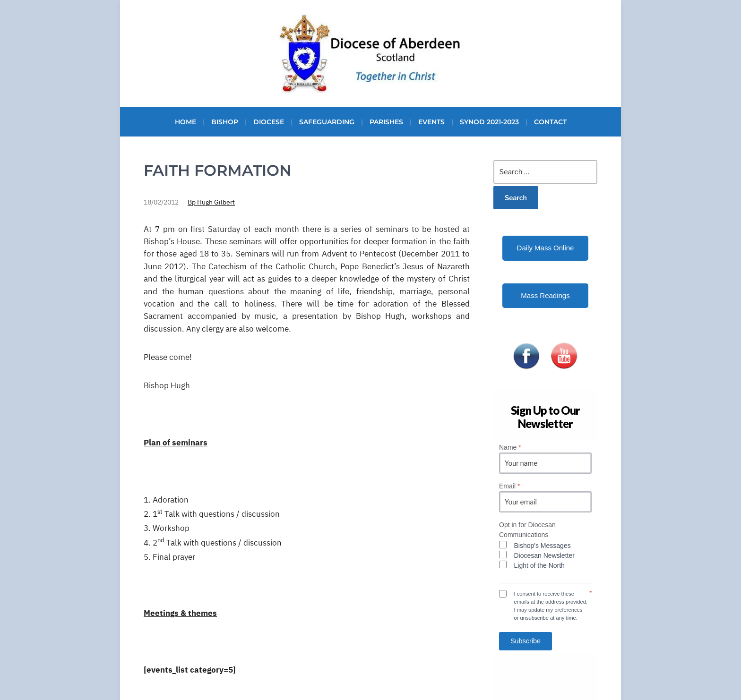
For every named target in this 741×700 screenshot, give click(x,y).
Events (431, 122)
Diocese (269, 122)
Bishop (225, 122)
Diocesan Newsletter (544, 555)
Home (185, 122)
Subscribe (526, 641)
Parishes (386, 122)
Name (510, 447)
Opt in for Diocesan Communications (527, 530)
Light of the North (539, 565)
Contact (550, 122)
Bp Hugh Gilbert (211, 202)
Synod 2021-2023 (489, 122)
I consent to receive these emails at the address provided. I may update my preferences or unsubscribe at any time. (551, 606)
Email (509, 486)
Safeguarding (327, 122)
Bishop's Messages (543, 546)
